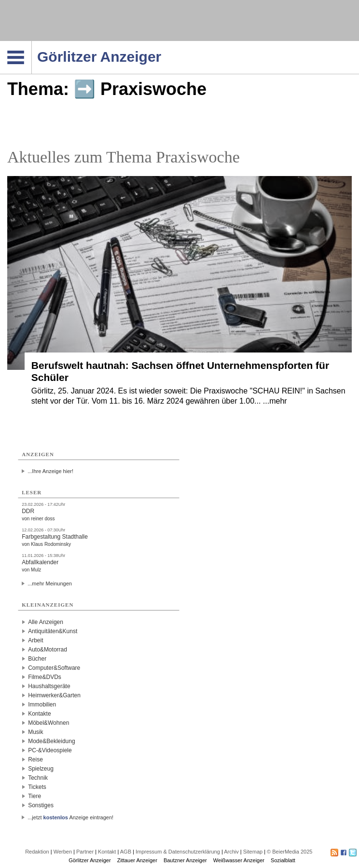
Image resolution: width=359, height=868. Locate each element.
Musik (35, 732)
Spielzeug (41, 769)
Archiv (231, 852)
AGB (126, 852)
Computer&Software (54, 668)
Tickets (37, 787)
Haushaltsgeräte (49, 686)
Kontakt (107, 852)
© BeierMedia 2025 (290, 852)
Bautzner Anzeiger (185, 860)
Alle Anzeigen (46, 622)
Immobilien (42, 705)
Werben (63, 852)
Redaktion (37, 852)
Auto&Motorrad (48, 650)
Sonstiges (41, 805)
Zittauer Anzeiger (137, 860)
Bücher (37, 659)
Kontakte (39, 714)
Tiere (35, 796)
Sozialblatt (283, 860)
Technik (38, 778)
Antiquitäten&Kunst (53, 631)
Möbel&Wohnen (48, 723)
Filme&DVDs (45, 677)
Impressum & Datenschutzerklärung (178, 852)
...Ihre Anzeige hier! (50, 471)
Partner (85, 852)
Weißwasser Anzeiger (239, 860)
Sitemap (253, 852)
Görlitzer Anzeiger (90, 860)
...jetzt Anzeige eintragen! (70, 817)
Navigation (32, 44)
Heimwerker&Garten (54, 695)
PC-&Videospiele (50, 750)
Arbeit (35, 640)
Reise (35, 759)
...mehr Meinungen (50, 583)
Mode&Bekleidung (51, 741)
